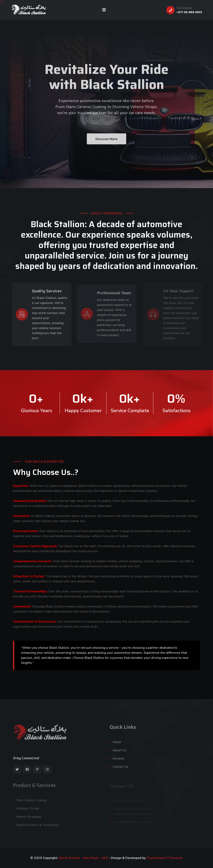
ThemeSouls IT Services (165, 858)
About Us (119, 752)
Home (117, 744)
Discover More (106, 143)
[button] (205, 99)
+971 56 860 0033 (189, 12)
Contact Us (120, 769)
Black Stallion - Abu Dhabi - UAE (84, 858)
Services (118, 761)
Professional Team (114, 295)
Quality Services (45, 291)
